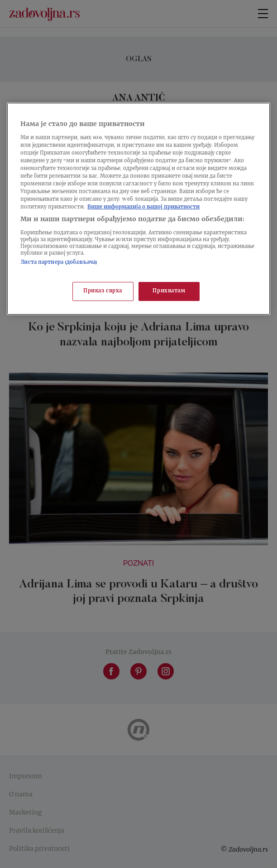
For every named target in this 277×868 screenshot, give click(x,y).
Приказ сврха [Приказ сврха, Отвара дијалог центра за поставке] (103, 291)
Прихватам (169, 291)
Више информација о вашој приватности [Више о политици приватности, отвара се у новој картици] (143, 207)
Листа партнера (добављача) (59, 263)
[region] (138, 209)
